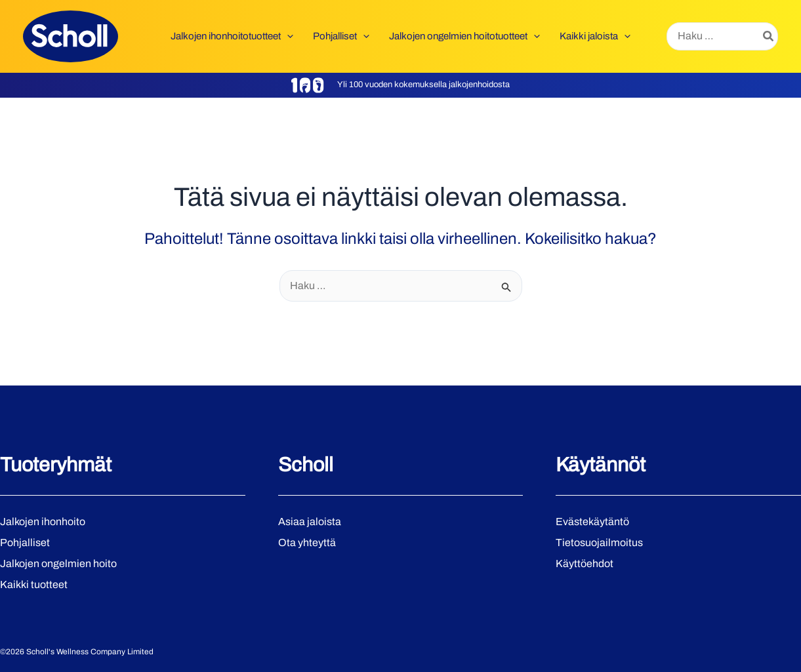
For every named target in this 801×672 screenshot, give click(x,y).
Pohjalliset (25, 543)
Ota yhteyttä (307, 543)
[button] (287, 36)
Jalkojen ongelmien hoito (58, 563)
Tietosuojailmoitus (599, 543)
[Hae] (769, 37)
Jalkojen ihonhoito (43, 522)
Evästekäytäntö (592, 522)
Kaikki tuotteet (34, 584)
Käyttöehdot (585, 563)
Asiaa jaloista (310, 522)
